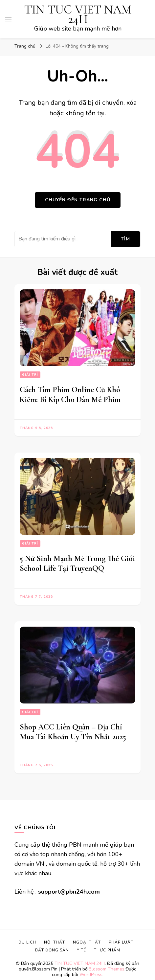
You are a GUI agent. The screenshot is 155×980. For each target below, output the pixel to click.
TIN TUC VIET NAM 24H (78, 14)
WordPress (91, 975)
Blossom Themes (107, 969)
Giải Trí (30, 375)
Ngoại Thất (87, 942)
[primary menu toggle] (8, 19)
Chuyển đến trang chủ (78, 200)
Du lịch (27, 942)
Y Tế (81, 950)
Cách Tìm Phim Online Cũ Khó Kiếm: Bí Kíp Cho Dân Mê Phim (70, 395)
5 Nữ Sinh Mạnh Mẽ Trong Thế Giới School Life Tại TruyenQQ (77, 563)
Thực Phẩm (107, 950)
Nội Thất (55, 942)
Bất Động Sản (52, 950)
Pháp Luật (121, 942)
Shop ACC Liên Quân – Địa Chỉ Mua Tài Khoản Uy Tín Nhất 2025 (73, 732)
